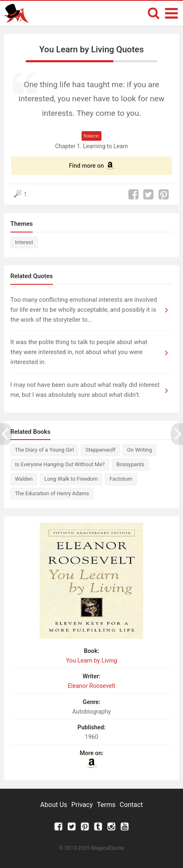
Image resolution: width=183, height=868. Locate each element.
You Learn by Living (91, 661)
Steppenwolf (100, 450)
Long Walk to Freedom (71, 479)
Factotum (121, 479)
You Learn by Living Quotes (91, 49)
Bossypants (130, 464)
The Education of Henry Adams (52, 493)
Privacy (82, 805)
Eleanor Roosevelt (92, 686)
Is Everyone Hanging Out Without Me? (60, 464)
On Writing (140, 450)
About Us (54, 805)
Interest (24, 242)
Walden (24, 479)
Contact (131, 805)
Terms (106, 805)
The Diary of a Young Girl (44, 450)
